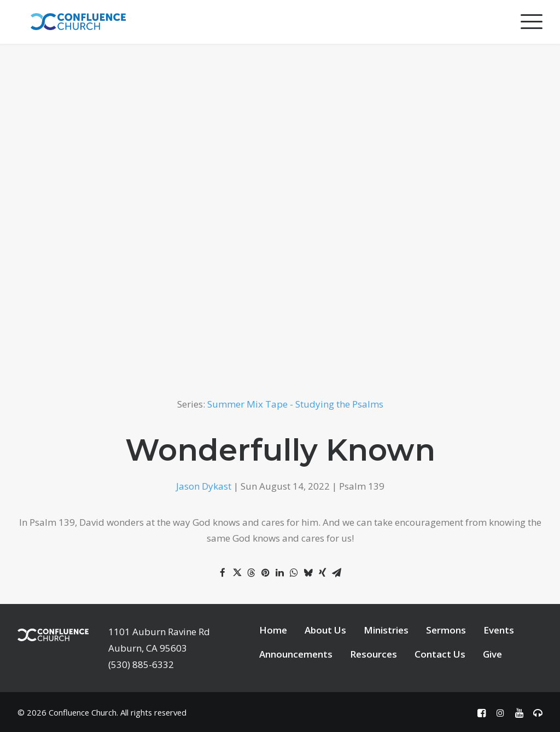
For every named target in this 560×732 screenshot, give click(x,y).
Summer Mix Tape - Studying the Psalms (295, 404)
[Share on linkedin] (279, 573)
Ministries (386, 630)
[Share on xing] (322, 573)
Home (273, 630)
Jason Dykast (204, 486)
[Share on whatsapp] (294, 573)
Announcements (296, 654)
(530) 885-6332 (141, 664)
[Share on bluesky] (308, 573)
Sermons (446, 630)
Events (499, 630)
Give (492, 654)
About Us (325, 630)
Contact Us (440, 654)
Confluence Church (83, 712)
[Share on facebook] (223, 573)
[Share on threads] (251, 573)
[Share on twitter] (237, 573)
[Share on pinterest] (265, 573)
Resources (374, 654)
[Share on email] (336, 573)
